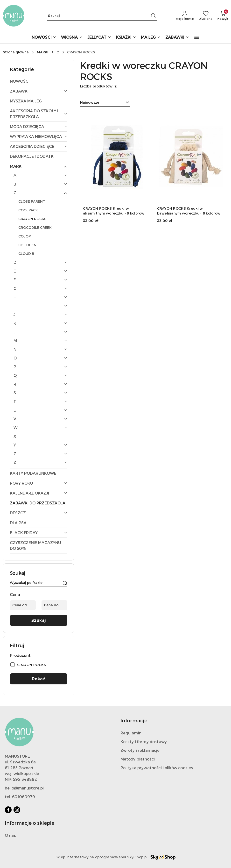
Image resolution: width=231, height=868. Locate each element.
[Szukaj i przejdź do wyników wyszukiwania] (153, 16)
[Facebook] (8, 810)
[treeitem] (39, 81)
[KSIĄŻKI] (126, 38)
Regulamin (131, 733)
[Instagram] (17, 810)
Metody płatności (138, 759)
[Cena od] (23, 605)
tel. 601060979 (20, 797)
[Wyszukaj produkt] (102, 16)
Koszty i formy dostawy (144, 742)
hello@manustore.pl (24, 788)
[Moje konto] (185, 16)
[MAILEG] (151, 38)
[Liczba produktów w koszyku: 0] (223, 16)
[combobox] (105, 102)
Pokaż (39, 679)
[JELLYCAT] (99, 38)
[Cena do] (54, 605)
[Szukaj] (65, 583)
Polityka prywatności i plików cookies (157, 768)
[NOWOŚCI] (44, 38)
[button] (197, 37)
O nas (10, 835)
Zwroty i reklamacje (140, 750)
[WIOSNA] (72, 38)
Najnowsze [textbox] (90, 102)
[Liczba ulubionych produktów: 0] (206, 16)
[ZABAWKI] (177, 38)
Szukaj (39, 620)
